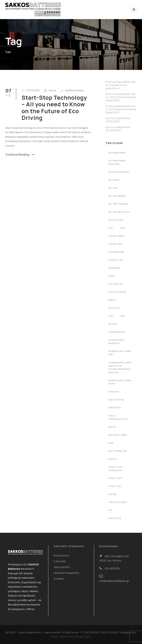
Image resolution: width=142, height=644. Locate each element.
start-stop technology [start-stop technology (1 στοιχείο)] (115, 469)
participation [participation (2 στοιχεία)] (116, 400)
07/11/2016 (33, 90)
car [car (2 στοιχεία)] (123, 228)
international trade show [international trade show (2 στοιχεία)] (120, 382)
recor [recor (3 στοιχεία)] (112, 427)
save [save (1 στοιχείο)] (111, 443)
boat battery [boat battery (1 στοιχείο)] (116, 220)
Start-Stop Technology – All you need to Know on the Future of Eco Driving (54, 108)
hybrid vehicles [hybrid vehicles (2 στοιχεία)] (117, 332)
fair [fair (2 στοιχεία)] (111, 316)
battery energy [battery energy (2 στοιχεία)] (117, 196)
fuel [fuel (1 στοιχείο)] (123, 316)
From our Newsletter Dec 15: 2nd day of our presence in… (121, 85)
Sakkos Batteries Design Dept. (71, 637)
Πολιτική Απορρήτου (66, 573)
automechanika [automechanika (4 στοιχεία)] (117, 153)
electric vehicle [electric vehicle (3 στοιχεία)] (117, 292)
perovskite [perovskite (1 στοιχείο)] (115, 408)
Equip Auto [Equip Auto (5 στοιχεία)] (114, 308)
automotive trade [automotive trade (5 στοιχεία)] (119, 172)
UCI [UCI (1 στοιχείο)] (110, 510)
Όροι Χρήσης (62, 567)
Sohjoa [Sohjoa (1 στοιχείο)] (113, 459)
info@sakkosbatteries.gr (114, 581)
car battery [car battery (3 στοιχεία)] (115, 244)
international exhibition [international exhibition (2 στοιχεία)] (116, 342)
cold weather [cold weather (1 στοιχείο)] (116, 252)
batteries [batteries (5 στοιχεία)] (114, 180)
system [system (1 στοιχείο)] (113, 494)
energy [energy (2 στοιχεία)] (112, 300)
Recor (52, 90)
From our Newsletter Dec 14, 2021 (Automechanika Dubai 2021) (121, 97)
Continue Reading (20, 155)
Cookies (59, 579)
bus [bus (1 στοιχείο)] (111, 228)
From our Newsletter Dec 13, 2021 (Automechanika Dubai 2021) (121, 109)
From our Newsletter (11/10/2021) (118, 120)
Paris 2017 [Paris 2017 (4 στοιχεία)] (114, 392)
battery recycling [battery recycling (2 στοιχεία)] (119, 212)
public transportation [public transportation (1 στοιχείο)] (118, 417)
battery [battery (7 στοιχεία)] (113, 188)
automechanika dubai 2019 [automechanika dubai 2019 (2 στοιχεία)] (117, 162)
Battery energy (74, 90)
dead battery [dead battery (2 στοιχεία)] (116, 260)
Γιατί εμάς (60, 561)
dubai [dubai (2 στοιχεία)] (112, 276)
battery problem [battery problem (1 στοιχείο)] (118, 204)
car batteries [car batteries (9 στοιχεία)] (116, 236)
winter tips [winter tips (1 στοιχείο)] (115, 518)
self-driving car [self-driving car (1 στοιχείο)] (118, 451)
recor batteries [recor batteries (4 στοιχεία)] (118, 435)
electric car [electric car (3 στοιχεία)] (116, 284)
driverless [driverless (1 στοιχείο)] (114, 268)
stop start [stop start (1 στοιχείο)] (115, 486)
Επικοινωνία (61, 555)
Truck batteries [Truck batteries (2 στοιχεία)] (118, 502)
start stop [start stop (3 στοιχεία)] (115, 478)
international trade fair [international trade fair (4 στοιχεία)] (120, 353)
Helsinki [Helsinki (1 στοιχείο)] (113, 324)
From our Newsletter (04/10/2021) (118, 129)
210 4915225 (112, 568)
